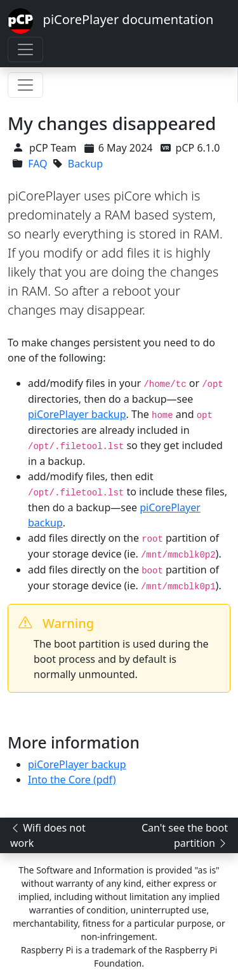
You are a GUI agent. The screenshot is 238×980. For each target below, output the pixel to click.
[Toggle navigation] (25, 49)
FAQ (37, 164)
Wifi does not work (48, 835)
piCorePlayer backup (77, 414)
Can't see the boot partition (185, 835)
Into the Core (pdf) (72, 780)
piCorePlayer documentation (110, 21)
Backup (85, 164)
